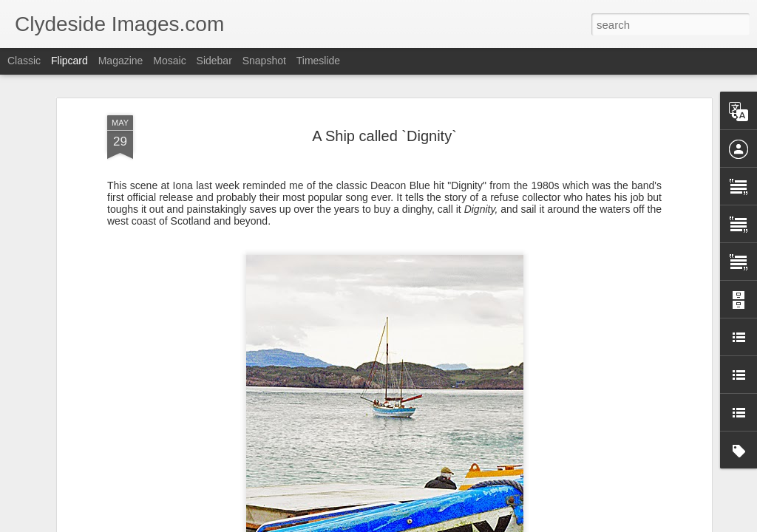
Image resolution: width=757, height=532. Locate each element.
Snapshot (264, 61)
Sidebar (214, 61)
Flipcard (69, 61)
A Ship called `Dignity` (384, 136)
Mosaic (169, 61)
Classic (24, 61)
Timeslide (318, 61)
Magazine (121, 61)
